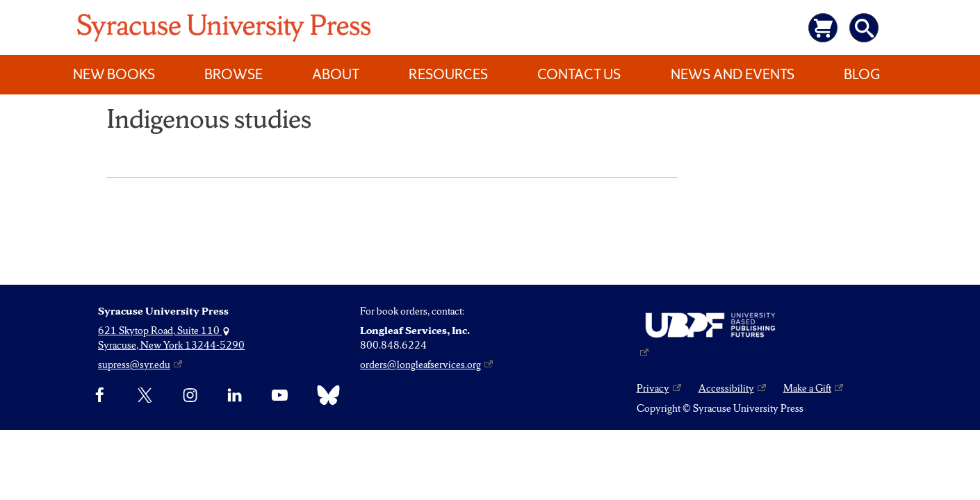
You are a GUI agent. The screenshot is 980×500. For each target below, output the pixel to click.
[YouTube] (280, 395)
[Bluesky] (325, 395)
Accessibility (726, 388)
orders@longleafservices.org (420, 365)
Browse (234, 74)
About (336, 74)
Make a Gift (807, 388)
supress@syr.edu (134, 365)
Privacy (653, 388)
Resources (448, 74)
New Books (114, 74)
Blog (862, 74)
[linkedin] (235, 395)
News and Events (733, 74)
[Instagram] (190, 395)
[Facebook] (100, 395)
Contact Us (579, 74)
